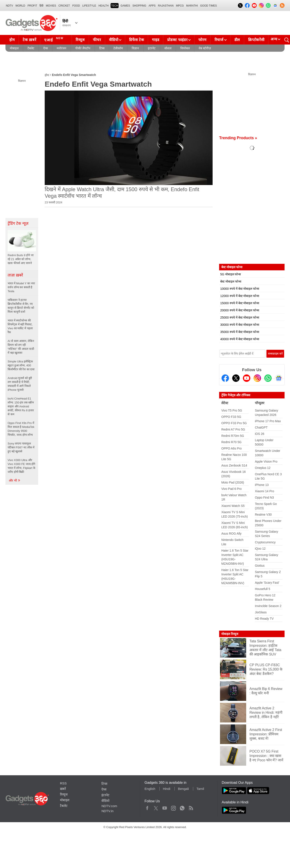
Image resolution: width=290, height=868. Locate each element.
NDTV (9, 6)
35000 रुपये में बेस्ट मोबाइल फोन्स (240, 332)
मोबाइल (14, 48)
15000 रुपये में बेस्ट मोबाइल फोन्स (240, 303)
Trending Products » (238, 138)
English (150, 789)
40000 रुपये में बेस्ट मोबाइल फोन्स (240, 339)
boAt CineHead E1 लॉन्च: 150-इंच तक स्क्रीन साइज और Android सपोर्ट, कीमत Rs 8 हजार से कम (21, 406)
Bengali (183, 789)
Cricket (64, 6)
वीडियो (114, 40)
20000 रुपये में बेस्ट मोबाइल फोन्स (240, 310)
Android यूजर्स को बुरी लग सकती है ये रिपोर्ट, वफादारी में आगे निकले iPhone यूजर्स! (20, 384)
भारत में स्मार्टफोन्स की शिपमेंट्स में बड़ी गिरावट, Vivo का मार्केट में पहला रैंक (20, 326)
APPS (152, 6)
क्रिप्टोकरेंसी (256, 40)
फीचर (97, 40)
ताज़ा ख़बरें (15, 275)
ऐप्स (45, 48)
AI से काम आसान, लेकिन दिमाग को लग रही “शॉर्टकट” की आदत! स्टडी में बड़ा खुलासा (21, 347)
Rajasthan (166, 6)
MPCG (180, 6)
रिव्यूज (80, 40)
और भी (15, 480)
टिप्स (102, 48)
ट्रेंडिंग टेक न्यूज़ (18, 223)
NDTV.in (107, 811)
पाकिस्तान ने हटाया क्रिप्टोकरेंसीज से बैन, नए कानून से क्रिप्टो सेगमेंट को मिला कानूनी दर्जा (21, 306)
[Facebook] (225, 378)
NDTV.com (109, 806)
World (20, 6)
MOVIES (51, 6)
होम (12, 40)
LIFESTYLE (89, 6)
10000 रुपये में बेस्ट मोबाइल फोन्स (240, 289)
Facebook (147, 807)
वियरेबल (185, 48)
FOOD (76, 6)
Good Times (208, 6)
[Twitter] (236, 378)
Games (125, 6)
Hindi (167, 789)
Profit (32, 6)
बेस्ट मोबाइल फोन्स (231, 281)
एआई (54, 39)
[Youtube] (247, 378)
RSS (63, 783)
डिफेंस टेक (136, 40)
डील (237, 40)
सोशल (168, 48)
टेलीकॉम (118, 48)
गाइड (156, 40)
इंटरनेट (152, 48)
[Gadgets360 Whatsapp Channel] (268, 378)
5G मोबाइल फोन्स (230, 274)
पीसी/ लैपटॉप (83, 48)
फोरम (202, 40)
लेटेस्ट (225, 403)
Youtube (165, 807)
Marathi (192, 6)
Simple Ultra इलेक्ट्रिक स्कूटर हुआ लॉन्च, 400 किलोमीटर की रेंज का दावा (21, 365)
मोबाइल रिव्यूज (230, 634)
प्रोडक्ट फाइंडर (177, 40)
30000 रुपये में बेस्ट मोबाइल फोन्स (240, 325)
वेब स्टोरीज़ (205, 48)
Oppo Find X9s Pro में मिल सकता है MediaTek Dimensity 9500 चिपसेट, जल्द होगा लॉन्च (21, 429)
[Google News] (279, 378)
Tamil (200, 789)
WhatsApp (182, 807)
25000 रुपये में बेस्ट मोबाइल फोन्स (240, 317)
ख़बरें (63, 789)
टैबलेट (31, 48)
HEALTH (104, 6)
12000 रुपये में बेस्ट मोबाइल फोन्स (240, 296)
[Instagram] (257, 378)
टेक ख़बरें (29, 40)
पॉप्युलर (260, 403)
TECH (115, 6)
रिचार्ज (219, 40)
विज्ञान (135, 48)
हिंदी (41, 6)
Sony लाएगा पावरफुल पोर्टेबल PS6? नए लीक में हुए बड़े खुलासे (21, 447)
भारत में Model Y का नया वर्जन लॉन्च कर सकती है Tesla (21, 287)
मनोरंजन (61, 48)
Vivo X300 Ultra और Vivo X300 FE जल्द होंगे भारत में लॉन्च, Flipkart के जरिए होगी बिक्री (21, 466)
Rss (191, 807)
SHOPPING (139, 6)
